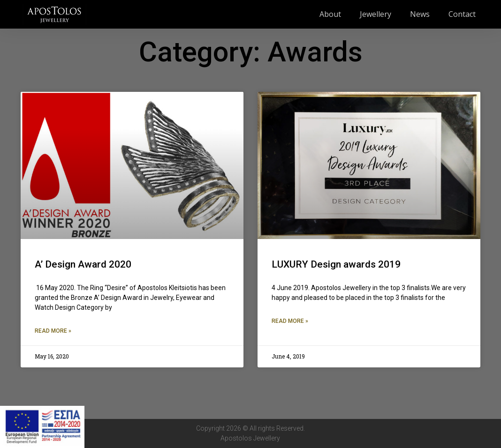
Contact (462, 14)
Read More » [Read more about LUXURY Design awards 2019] (290, 321)
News (420, 14)
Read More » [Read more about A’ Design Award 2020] (53, 331)
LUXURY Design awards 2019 (336, 264)
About (330, 14)
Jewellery (376, 14)
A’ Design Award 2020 (83, 264)
